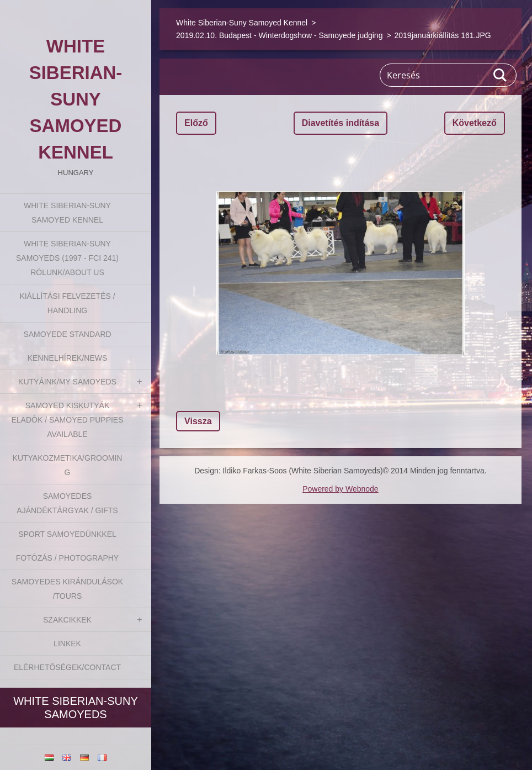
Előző (196, 123)
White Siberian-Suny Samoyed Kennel (67, 213)
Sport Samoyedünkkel (67, 534)
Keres (501, 75)
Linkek (67, 644)
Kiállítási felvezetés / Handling (67, 303)
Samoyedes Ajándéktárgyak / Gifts (67, 503)
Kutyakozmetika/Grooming (68, 465)
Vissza (198, 421)
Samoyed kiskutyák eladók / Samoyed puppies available (67, 420)
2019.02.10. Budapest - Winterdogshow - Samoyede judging (279, 35)
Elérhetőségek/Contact (67, 667)
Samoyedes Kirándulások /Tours (67, 589)
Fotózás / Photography (67, 558)
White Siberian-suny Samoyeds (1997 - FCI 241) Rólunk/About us (67, 258)
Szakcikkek (67, 620)
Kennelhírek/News (68, 358)
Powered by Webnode (341, 489)
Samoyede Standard (67, 334)
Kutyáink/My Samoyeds (67, 382)
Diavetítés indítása (341, 123)
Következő (475, 123)
